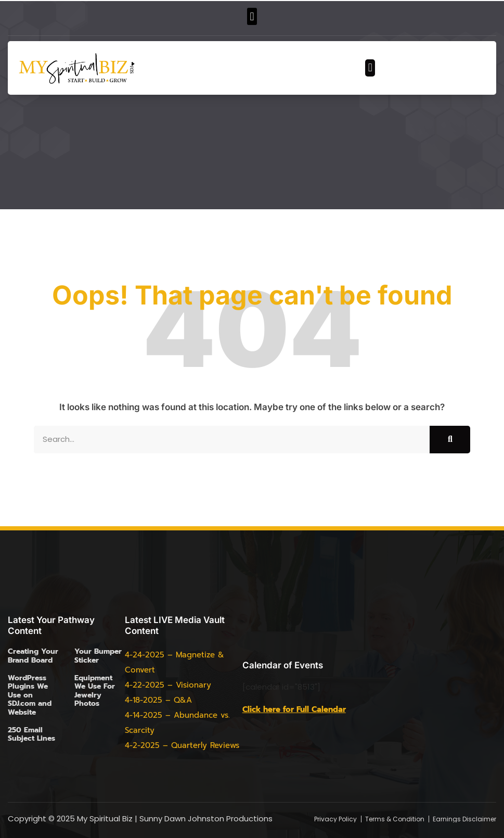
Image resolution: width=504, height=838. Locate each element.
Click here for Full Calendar (294, 709)
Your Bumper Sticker (98, 656)
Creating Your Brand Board (33, 656)
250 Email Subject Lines (31, 734)
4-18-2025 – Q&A (158, 700)
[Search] (450, 440)
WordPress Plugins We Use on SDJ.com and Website (30, 695)
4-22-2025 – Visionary (168, 685)
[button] (252, 16)
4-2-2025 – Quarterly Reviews (182, 745)
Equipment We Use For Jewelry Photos (95, 691)
